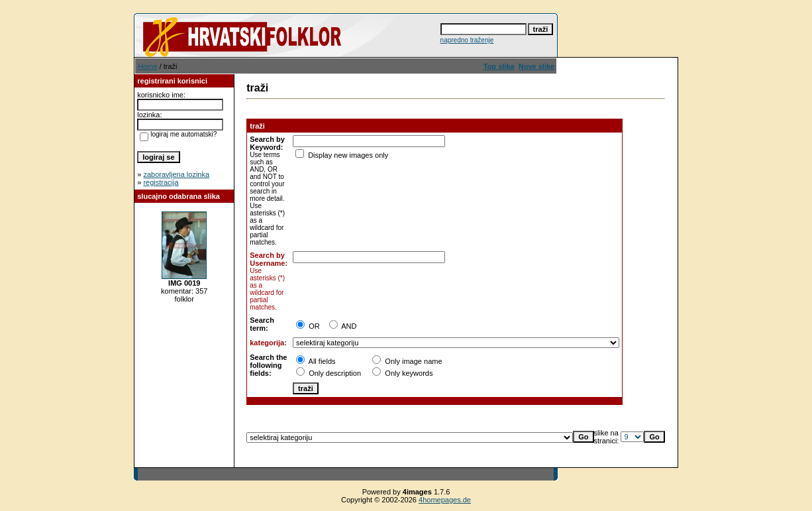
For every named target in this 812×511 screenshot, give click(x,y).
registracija (161, 182)
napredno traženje (467, 40)
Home (147, 66)
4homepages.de (445, 500)
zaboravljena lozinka (176, 174)
